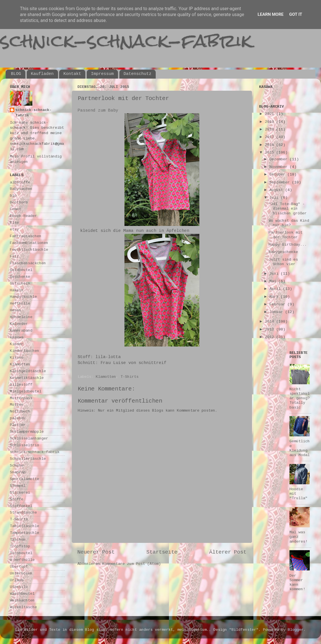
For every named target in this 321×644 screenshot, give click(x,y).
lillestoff (21, 385)
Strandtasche (23, 513)
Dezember (280, 159)
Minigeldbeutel (26, 391)
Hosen (15, 310)
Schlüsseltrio (24, 445)
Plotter (18, 425)
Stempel (18, 486)
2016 (271, 145)
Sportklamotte (24, 479)
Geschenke (20, 277)
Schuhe (17, 466)
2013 (271, 329)
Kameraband (21, 331)
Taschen (18, 540)
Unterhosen (21, 573)
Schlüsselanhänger (29, 438)
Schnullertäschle (28, 459)
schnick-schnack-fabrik (126, 40)
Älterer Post (228, 552)
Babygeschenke (283, 252)
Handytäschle (23, 297)
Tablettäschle (24, 526)
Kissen (17, 358)
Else (14, 223)
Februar (278, 304)
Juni (275, 274)
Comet (15, 209)
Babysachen (21, 189)
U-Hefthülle (22, 560)
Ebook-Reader (23, 216)
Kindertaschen (24, 351)
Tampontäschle (24, 533)
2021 (271, 114)
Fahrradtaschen (26, 236)
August (277, 190)
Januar (277, 312)
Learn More (271, 14)
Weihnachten (22, 600)
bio (13, 196)
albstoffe (20, 182)
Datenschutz (138, 74)
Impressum (102, 74)
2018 (271, 129)
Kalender (19, 324)
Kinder (17, 344)
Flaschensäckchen (28, 263)
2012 (271, 337)
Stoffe (17, 499)
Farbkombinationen (29, 243)
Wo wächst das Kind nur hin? (289, 223)
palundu (18, 418)
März (275, 297)
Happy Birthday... (288, 245)
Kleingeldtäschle (28, 371)
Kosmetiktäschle (27, 378)
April (276, 289)
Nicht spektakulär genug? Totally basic (300, 398)
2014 (271, 322)
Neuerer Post (96, 552)
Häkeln (17, 290)
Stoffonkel (21, 506)
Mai (274, 281)
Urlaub (17, 580)
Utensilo (19, 587)
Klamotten (106, 377)
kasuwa (17, 337)
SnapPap (18, 472)
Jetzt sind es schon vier (283, 262)
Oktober (278, 175)
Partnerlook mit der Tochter (286, 235)
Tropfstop (20, 546)
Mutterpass (21, 398)
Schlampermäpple (27, 432)
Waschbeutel (22, 594)
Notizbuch (20, 411)
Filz (14, 257)
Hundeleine (21, 317)
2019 (271, 122)
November (280, 167)
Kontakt (72, 74)
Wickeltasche (23, 607)
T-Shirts (130, 377)
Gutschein (20, 284)
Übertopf (19, 567)
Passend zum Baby (98, 110)
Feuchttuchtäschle (29, 250)
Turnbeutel (21, 553)
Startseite (162, 552)
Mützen (17, 405)
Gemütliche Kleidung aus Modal (300, 448)
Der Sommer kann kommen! (297, 583)
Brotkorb (19, 202)
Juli (275, 198)
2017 (271, 137)
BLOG (16, 74)
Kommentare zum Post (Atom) (131, 564)
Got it (296, 14)
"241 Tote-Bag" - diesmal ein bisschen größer (288, 209)
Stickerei (20, 493)
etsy (14, 229)
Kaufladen (42, 74)
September (281, 182)
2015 (271, 153)
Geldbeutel (21, 270)
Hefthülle (20, 304)
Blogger (296, 630)
